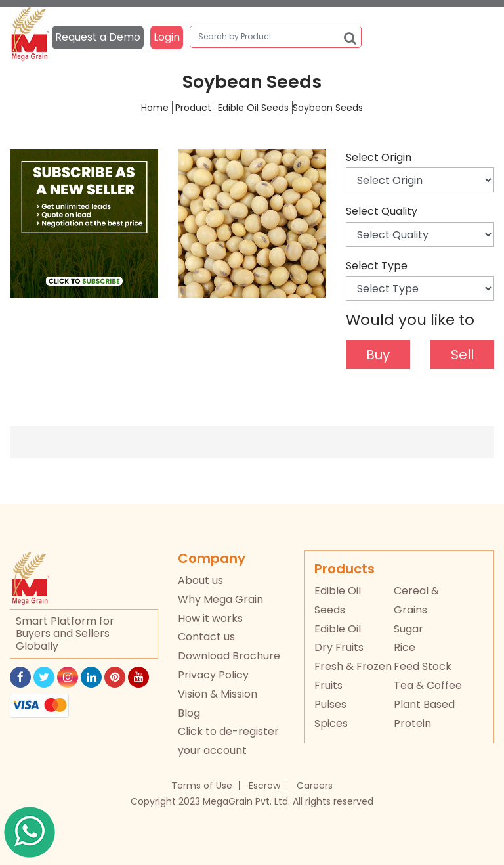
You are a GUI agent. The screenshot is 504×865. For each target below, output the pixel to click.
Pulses (330, 704)
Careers (315, 786)
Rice (405, 647)
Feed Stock (423, 666)
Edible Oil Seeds (253, 108)
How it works (210, 618)
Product (193, 108)
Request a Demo (98, 37)
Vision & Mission (218, 694)
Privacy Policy (213, 675)
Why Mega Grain (220, 599)
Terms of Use (202, 786)
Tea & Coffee (428, 685)
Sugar (409, 629)
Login (167, 37)
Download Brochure (229, 656)
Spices (331, 723)
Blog (189, 713)
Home (155, 108)
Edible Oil (338, 629)
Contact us (206, 637)
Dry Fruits (339, 647)
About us (200, 580)
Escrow (264, 786)
